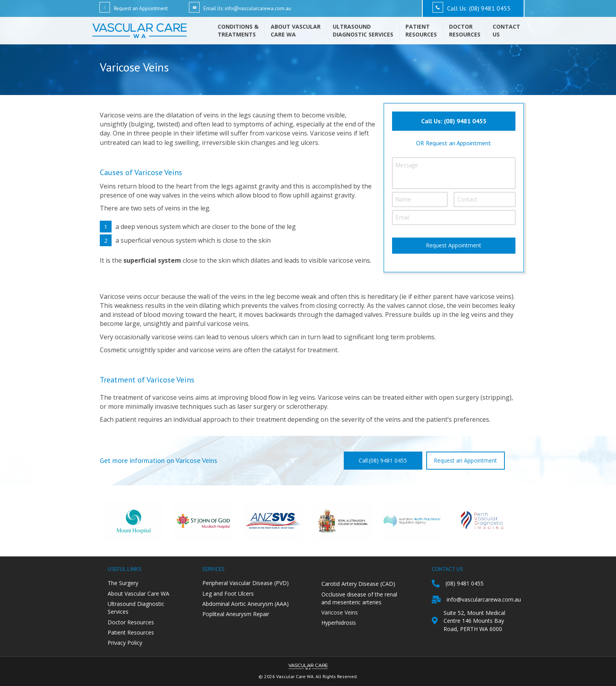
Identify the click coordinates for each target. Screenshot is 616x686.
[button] (454, 121)
